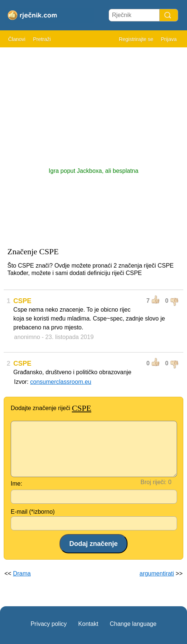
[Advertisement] (93, 104)
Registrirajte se (136, 39)
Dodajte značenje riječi (51, 408)
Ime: (16, 484)
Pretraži (42, 39)
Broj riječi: (153, 482)
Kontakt (88, 624)
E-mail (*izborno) (33, 512)
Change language (133, 624)
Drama (22, 573)
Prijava (169, 39)
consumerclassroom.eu (61, 382)
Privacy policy (49, 624)
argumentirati (157, 573)
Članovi (17, 39)
